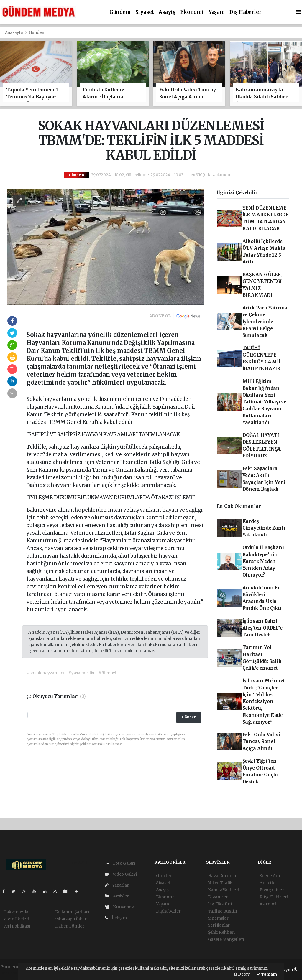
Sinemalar (218, 918)
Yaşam (217, 12)
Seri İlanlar (219, 925)
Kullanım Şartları (72, 912)
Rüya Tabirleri (274, 897)
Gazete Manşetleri (226, 939)
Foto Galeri (120, 863)
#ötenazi (107, 673)
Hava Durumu (222, 876)
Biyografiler (272, 890)
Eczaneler (218, 897)
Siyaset (145, 12)
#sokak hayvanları (45, 673)
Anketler (268, 883)
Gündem (120, 12)
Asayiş (167, 12)
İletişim (116, 918)
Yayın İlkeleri (16, 919)
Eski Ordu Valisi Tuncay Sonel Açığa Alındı (261, 742)
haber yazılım (14, 973)
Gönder (189, 717)
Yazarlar (117, 885)
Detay (242, 974)
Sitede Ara (270, 876)
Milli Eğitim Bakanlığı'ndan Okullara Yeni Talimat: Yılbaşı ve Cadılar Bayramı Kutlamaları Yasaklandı (264, 402)
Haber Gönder (70, 926)
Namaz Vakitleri (224, 890)
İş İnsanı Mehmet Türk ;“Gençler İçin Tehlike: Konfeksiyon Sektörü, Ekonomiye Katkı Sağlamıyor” (264, 701)
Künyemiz (119, 907)
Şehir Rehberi (221, 932)
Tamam (267, 974)
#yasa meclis (81, 673)
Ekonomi (192, 12)
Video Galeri (121, 874)
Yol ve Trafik (220, 883)
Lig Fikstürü (220, 904)
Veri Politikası (17, 926)
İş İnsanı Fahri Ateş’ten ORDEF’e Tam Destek (262, 628)
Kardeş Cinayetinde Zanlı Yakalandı (264, 528)
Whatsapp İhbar (71, 919)
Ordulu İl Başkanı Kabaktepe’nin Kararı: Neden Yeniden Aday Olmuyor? (263, 561)
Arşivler (117, 896)
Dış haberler (245, 12)
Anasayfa (14, 33)
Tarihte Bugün (223, 911)
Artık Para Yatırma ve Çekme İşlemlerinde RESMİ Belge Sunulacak (265, 322)
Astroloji (268, 904)
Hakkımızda (16, 912)
